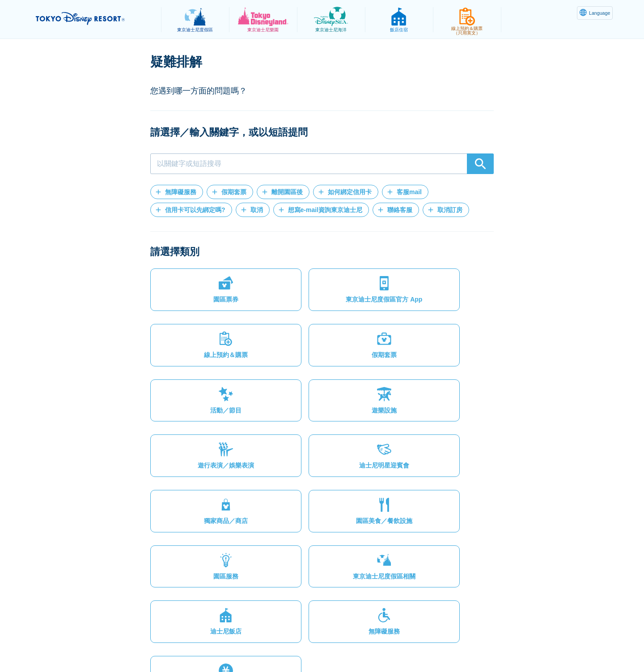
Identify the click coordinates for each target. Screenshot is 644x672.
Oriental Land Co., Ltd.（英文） (391, 643)
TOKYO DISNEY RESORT (93, 18)
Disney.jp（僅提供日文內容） (491, 643)
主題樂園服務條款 (265, 643)
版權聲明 (318, 643)
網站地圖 (125, 643)
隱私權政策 (169, 643)
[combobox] (322, 164)
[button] (177, 192)
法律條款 (212, 643)
